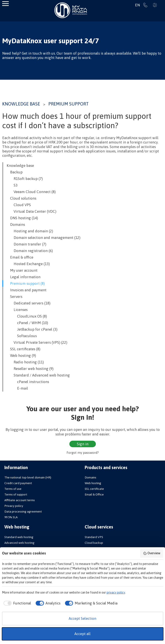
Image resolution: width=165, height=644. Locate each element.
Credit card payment (18, 483)
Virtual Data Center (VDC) (31, 211)
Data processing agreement (23, 511)
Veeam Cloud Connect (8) (31, 192)
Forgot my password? (83, 453)
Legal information (24, 277)
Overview (152, 553)
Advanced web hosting (19, 543)
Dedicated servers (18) (28, 303)
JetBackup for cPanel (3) (32, 329)
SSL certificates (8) (23, 349)
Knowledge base (21, 104)
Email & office (20, 257)
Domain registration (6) (30, 251)
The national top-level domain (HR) (28, 477)
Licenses (17, 310)
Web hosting (93, 483)
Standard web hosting (19, 537)
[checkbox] (17, 603)
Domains (16, 224)
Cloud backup (94, 543)
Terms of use (13, 489)
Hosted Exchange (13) (28, 264)
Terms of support (16, 494)
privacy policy (116, 592)
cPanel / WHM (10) (27, 323)
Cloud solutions (21, 198)
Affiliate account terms (20, 500)
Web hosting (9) (21, 356)
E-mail (17, 388)
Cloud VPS (19, 205)
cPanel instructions (28, 382)
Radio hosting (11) (25, 362)
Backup (15, 172)
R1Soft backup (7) (25, 179)
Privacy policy (14, 506)
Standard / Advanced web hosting (38, 375)
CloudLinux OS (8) (27, 316)
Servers (14, 297)
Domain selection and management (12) (43, 238)
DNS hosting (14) (22, 218)
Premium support (68, 104)
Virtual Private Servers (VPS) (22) (37, 342)
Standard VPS (94, 537)
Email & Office (94, 494)
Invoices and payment (26, 290)
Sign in (155, 5)
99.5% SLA (11, 517)
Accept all (82, 634)
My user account (22, 270)
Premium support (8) (26, 283)
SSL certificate (94, 489)
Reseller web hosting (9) (30, 369)
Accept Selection (82, 618)
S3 (12, 185)
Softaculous (22, 336)
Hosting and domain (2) (30, 231)
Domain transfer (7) (26, 244)
